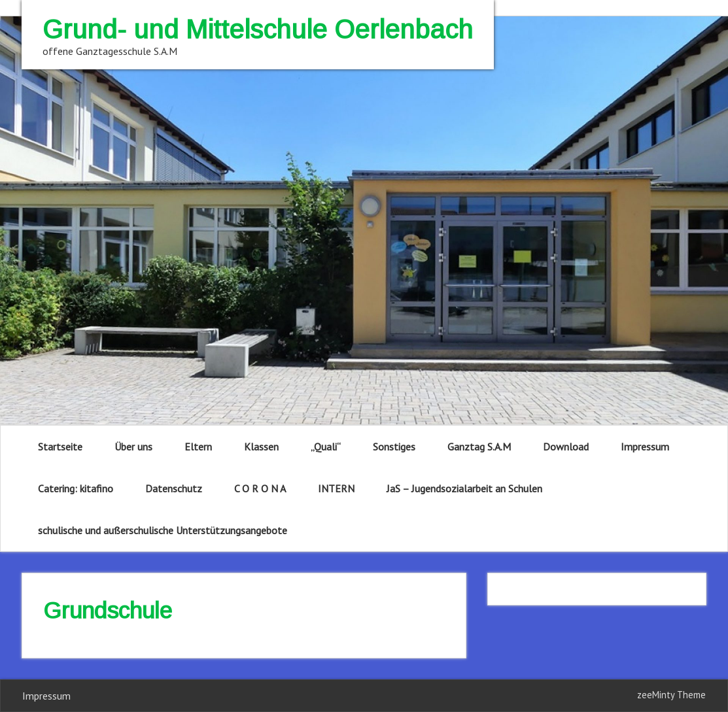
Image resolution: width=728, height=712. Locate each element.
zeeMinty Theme (671, 695)
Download (566, 447)
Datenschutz (174, 488)
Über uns (133, 447)
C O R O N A (260, 488)
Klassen (261, 447)
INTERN (336, 488)
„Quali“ (326, 447)
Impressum (645, 447)
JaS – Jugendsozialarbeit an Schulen (464, 488)
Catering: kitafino (76, 488)
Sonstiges (394, 447)
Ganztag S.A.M (479, 447)
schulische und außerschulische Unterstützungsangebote (163, 530)
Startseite (60, 447)
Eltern (198, 447)
